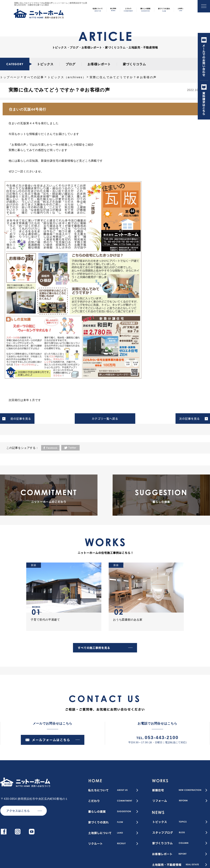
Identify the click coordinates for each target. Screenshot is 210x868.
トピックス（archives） (67, 77)
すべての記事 (34, 77)
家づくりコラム (134, 64)
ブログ (71, 64)
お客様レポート (99, 64)
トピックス (45, 64)
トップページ (10, 77)
